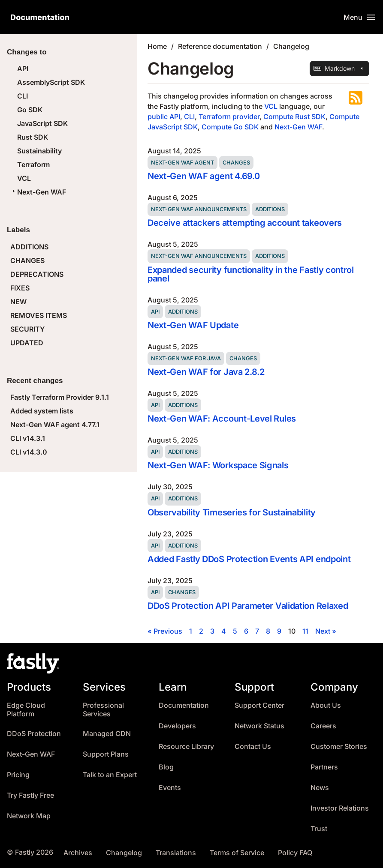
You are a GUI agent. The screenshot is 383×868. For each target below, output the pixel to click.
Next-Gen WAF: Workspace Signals (218, 465)
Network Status (259, 726)
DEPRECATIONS (37, 274)
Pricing (18, 775)
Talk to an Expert (110, 775)
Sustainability (39, 151)
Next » (326, 631)
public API (164, 117)
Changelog (291, 46)
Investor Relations (340, 808)
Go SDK (30, 110)
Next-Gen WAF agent (182, 163)
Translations (176, 853)
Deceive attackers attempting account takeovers (245, 223)
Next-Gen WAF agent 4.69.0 (204, 176)
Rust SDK (33, 137)
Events (170, 788)
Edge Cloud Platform (26, 710)
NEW (18, 302)
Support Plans (106, 754)
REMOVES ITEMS (39, 315)
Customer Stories (339, 747)
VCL (24, 178)
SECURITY (27, 329)
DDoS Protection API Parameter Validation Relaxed (248, 606)
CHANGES (27, 260)
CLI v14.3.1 (28, 438)
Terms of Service (237, 853)
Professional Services (103, 710)
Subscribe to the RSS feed (356, 98)
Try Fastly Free (30, 795)
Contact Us (253, 747)
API (23, 69)
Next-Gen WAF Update (193, 325)
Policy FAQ (295, 853)
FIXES (20, 288)
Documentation (184, 705)
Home (157, 46)
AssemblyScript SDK (51, 82)
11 (305, 631)
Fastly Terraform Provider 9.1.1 (60, 397)
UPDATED (27, 343)
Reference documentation (220, 46)
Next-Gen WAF (38, 192)
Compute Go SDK (230, 127)
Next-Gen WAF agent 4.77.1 (55, 425)
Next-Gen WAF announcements (199, 209)
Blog (166, 767)
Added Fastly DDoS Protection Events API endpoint (249, 559)
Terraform (33, 165)
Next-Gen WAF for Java (186, 358)
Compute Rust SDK (294, 117)
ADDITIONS (29, 247)
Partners (324, 767)
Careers (323, 726)
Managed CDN (107, 734)
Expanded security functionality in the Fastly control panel (251, 274)
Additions (270, 209)
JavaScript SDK (42, 123)
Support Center (259, 705)
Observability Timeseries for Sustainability (232, 512)
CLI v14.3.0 (29, 452)
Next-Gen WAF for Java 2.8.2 (206, 372)
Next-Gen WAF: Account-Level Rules (222, 419)
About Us (326, 705)
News (320, 788)
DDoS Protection (34, 734)
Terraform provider (229, 117)
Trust (319, 829)
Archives (78, 853)
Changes (236, 163)
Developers (177, 726)
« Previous (165, 631)
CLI (23, 96)
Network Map (29, 816)
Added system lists (42, 411)
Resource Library (186, 747)
